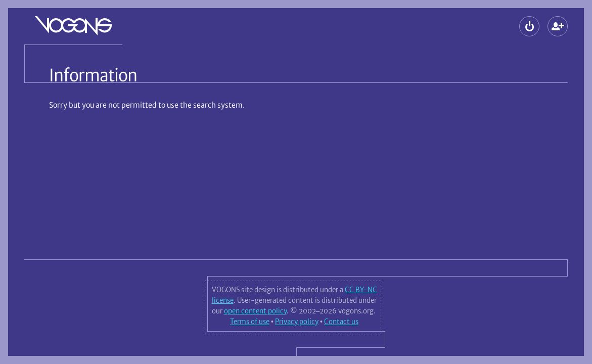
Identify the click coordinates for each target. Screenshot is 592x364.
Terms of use (250, 322)
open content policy (255, 311)
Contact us (341, 322)
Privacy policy (297, 322)
